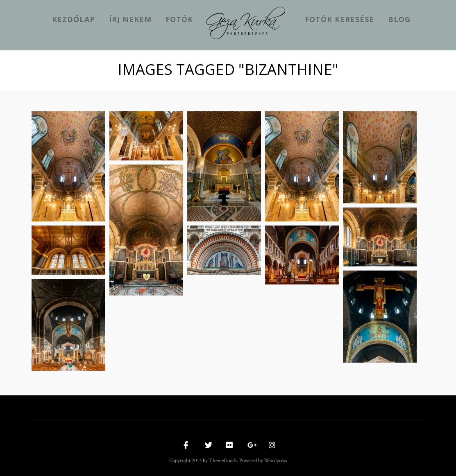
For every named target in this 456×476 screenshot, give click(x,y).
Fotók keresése (339, 19)
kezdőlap (74, 19)
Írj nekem (130, 19)
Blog (399, 19)
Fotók (179, 19)
